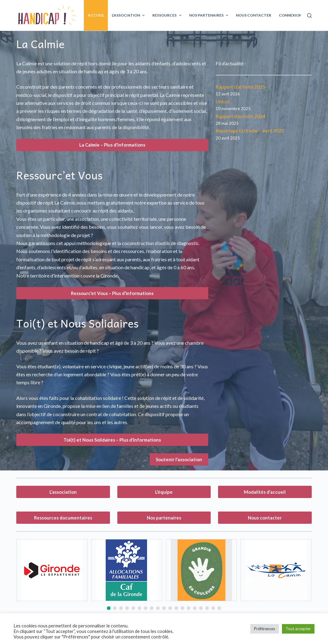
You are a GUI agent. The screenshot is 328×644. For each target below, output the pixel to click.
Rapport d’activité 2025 (240, 87)
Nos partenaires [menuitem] (209, 15)
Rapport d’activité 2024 (240, 116)
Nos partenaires (164, 518)
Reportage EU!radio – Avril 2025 (250, 130)
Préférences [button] (265, 629)
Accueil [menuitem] (96, 15)
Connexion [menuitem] (290, 15)
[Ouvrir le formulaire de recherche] (309, 15)
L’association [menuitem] (129, 15)
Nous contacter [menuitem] (254, 15)
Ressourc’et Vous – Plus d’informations (112, 293)
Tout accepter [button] (298, 629)
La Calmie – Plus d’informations (112, 145)
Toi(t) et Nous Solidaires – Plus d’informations (112, 440)
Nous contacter (265, 518)
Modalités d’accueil (265, 492)
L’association (63, 492)
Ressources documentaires (63, 518)
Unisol (222, 101)
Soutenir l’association (179, 459)
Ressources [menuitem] (168, 15)
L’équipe (164, 492)
